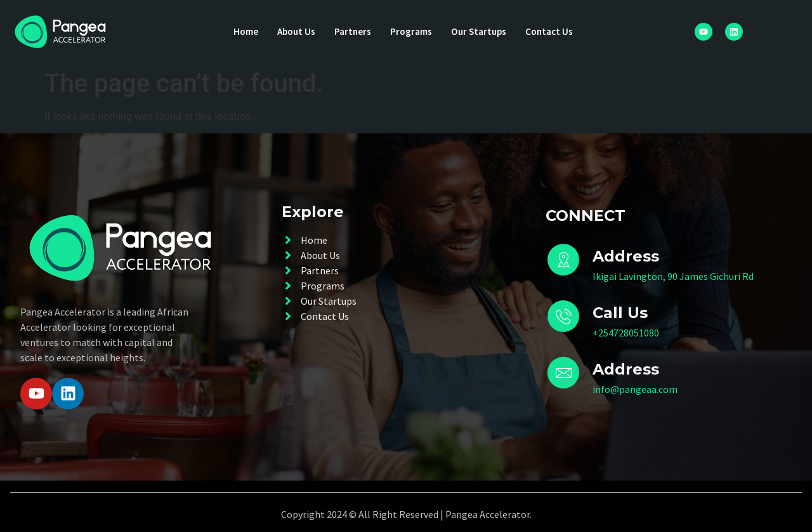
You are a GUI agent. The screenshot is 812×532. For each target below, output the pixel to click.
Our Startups (481, 32)
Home (240, 32)
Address (626, 369)
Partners (351, 32)
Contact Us (555, 32)
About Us (292, 32)
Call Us (620, 313)
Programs (411, 32)
